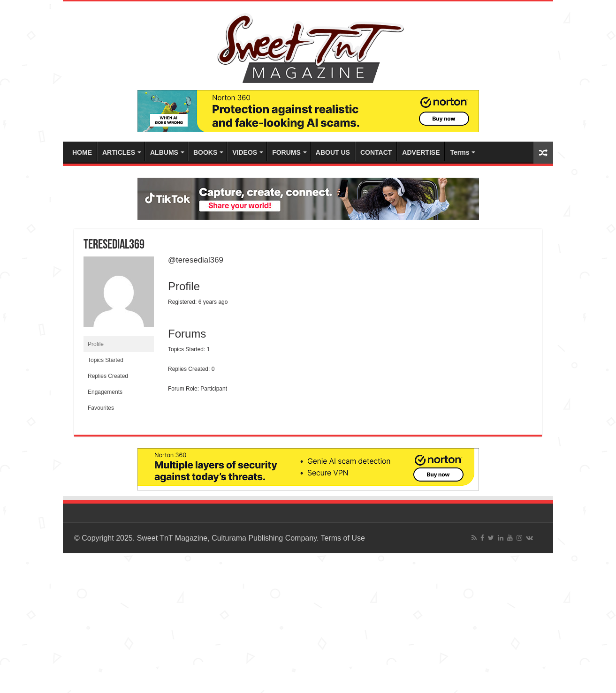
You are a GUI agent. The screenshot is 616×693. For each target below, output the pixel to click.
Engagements (105, 392)
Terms (460, 152)
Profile (96, 344)
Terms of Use (343, 538)
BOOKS (205, 152)
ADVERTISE (421, 152)
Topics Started (106, 360)
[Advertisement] (281, 619)
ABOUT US (333, 152)
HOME (82, 152)
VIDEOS (245, 152)
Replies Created (108, 376)
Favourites (101, 408)
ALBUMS (164, 152)
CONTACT (376, 152)
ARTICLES (119, 152)
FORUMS (286, 152)
